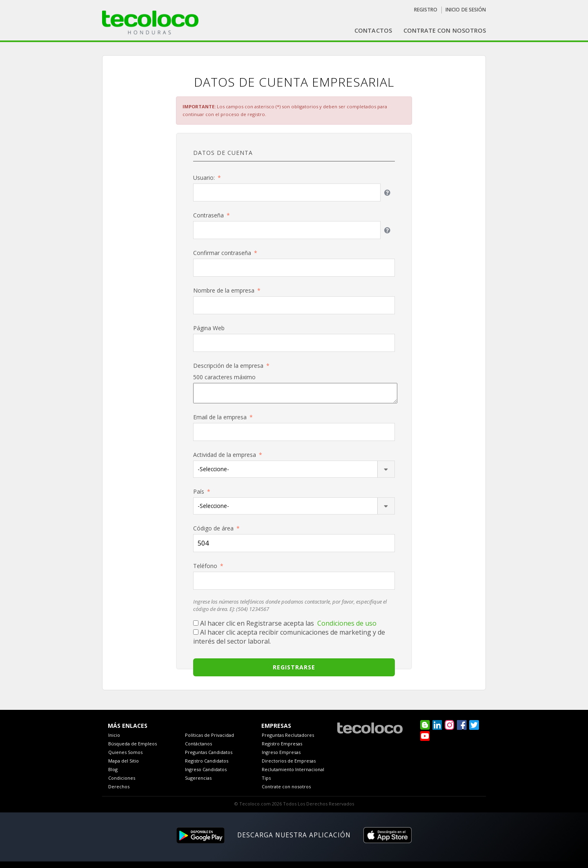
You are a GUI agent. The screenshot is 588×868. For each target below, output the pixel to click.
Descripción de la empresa (228, 366)
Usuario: (204, 178)
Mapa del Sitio (124, 761)
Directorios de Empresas (289, 761)
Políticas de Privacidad (209, 735)
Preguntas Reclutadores (288, 735)
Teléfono (205, 566)
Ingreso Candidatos (206, 769)
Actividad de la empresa (225, 455)
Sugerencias (198, 778)
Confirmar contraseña (222, 253)
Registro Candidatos (207, 761)
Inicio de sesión (466, 10)
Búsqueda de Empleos (133, 744)
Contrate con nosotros (286, 786)
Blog (113, 769)
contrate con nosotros (445, 30)
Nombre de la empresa (224, 290)
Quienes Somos (125, 752)
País (199, 491)
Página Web (209, 328)
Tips (266, 778)
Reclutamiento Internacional (293, 769)
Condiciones (122, 778)
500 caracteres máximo (224, 377)
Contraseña (208, 215)
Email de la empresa (220, 417)
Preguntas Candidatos (209, 752)
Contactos (373, 30)
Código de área (213, 528)
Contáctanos (198, 744)
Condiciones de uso (347, 623)
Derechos (119, 786)
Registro (426, 10)
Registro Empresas (282, 744)
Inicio (114, 735)
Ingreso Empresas (281, 752)
